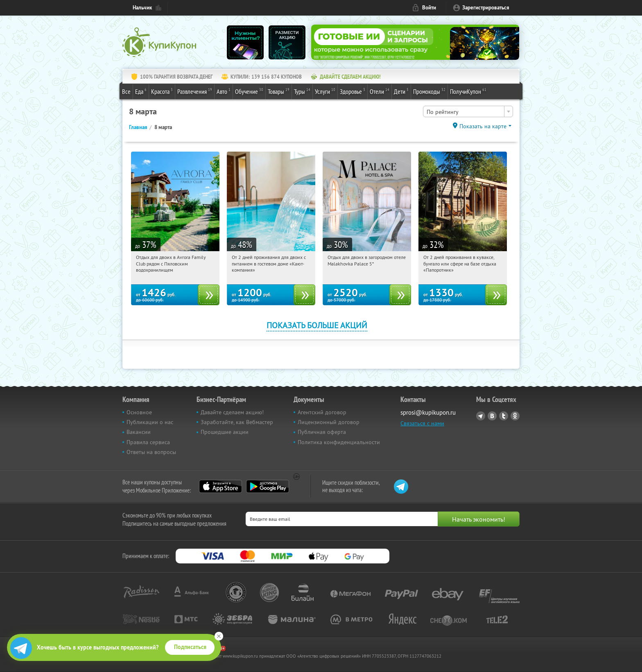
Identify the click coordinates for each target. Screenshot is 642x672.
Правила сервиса (148, 442)
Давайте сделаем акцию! (232, 412)
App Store (220, 486)
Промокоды (429, 91)
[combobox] (468, 111)
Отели (380, 91)
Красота (162, 91)
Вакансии (139, 432)
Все (126, 91)
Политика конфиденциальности (339, 442)
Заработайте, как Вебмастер (237, 422)
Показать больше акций (317, 325)
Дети (401, 91)
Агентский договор (322, 412)
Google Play (268, 486)
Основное (139, 412)
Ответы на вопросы (151, 452)
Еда (141, 91)
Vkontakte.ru (492, 416)
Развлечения (195, 91)
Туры (302, 91)
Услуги (325, 91)
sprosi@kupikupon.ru (428, 412)
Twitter (504, 416)
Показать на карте (483, 126)
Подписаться (190, 647)
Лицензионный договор (329, 422)
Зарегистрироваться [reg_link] (486, 8)
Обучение (249, 91)
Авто (224, 91)
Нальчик (142, 8)
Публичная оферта (322, 432)
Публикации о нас (150, 422)
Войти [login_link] (429, 8)
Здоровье (353, 91)
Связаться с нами (422, 423)
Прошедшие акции (225, 432)
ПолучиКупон (468, 91)
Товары (279, 91)
